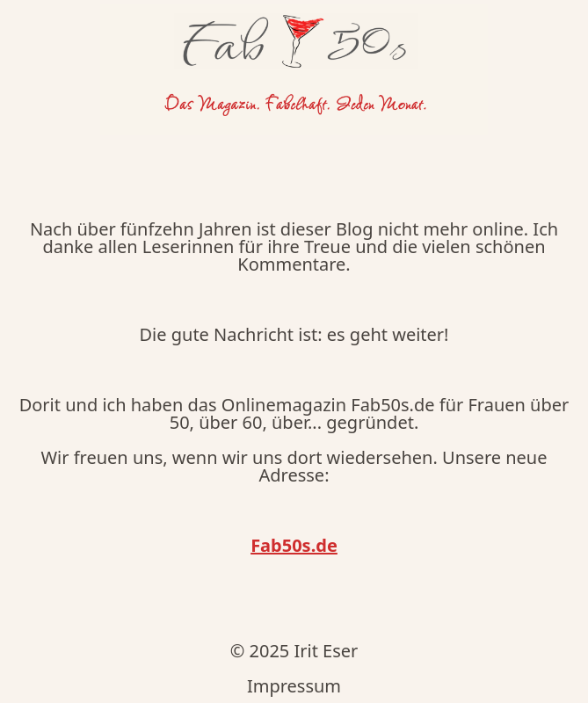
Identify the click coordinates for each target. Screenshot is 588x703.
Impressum (294, 686)
